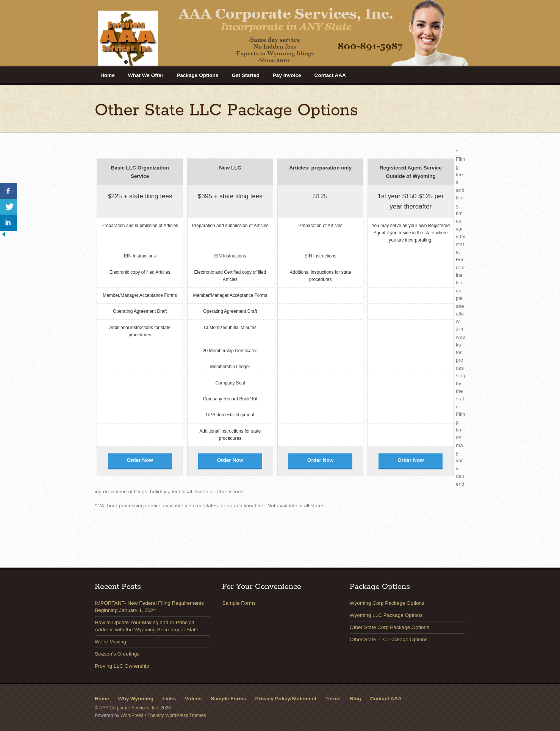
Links (169, 699)
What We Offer (146, 75)
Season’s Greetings (117, 654)
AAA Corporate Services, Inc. (129, 708)
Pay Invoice (287, 75)
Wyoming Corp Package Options (387, 603)
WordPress (132, 715)
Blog (355, 699)
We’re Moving (110, 642)
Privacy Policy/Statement (286, 699)
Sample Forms (239, 603)
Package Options (197, 75)
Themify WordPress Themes (177, 715)
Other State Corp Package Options (389, 627)
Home (108, 75)
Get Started (245, 75)
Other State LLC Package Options (389, 639)
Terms (333, 699)
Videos (193, 699)
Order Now (140, 460)
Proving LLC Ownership (122, 666)
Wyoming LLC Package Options (386, 615)
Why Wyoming (136, 699)
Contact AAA (330, 75)
